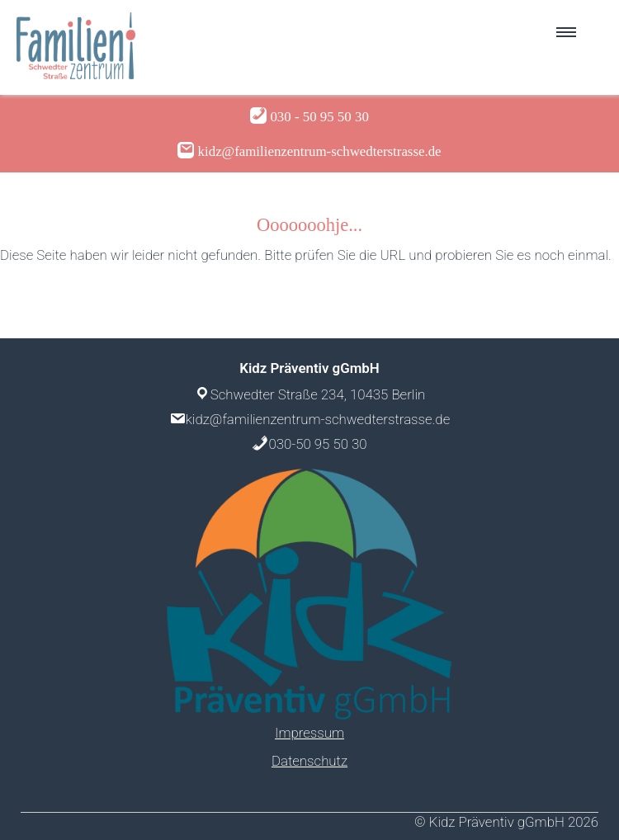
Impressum (309, 733)
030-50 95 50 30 (317, 444)
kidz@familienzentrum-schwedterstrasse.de (318, 419)
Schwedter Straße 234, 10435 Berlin (318, 394)
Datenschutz (309, 761)
